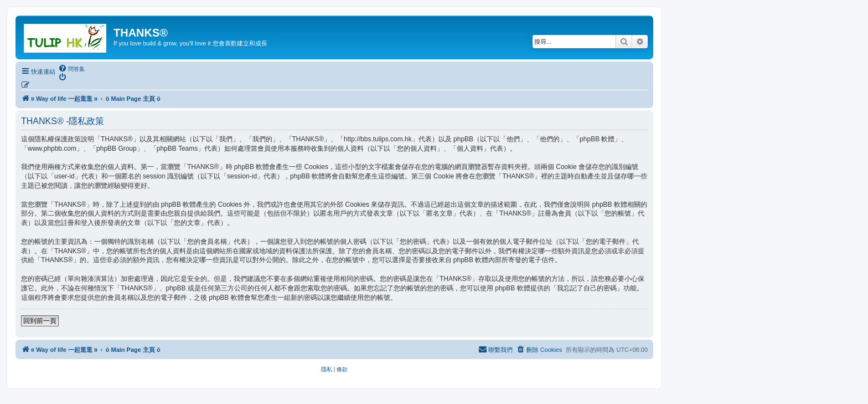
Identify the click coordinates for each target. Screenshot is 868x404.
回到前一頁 (40, 321)
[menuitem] (71, 69)
